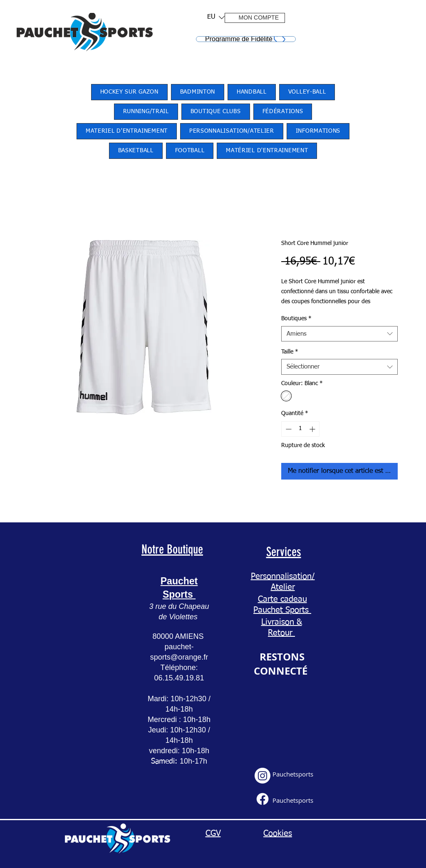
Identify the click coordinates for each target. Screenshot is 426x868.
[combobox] (339, 334)
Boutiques (296, 319)
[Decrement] (288, 429)
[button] (213, 17)
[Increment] (313, 429)
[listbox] (216, 17)
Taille (290, 352)
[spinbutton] (300, 429)
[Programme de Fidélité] (246, 39)
